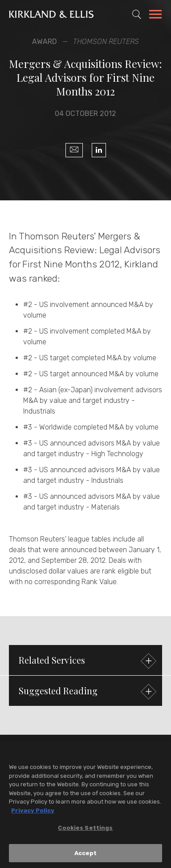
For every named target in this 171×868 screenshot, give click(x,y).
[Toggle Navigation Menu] (155, 16)
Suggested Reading (86, 692)
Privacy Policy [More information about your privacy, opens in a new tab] (33, 812)
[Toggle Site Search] (137, 14)
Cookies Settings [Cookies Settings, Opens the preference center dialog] (85, 830)
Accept (86, 855)
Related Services (86, 661)
